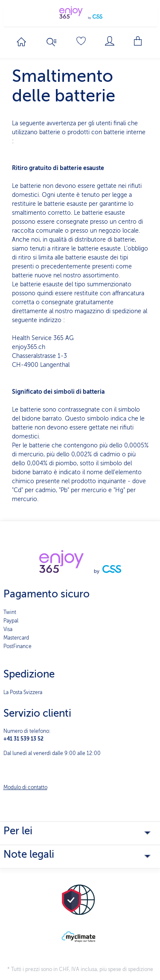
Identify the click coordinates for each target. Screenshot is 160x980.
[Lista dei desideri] (81, 41)
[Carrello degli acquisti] (139, 41)
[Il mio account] (110, 41)
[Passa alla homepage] (21, 42)
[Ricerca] (52, 42)
